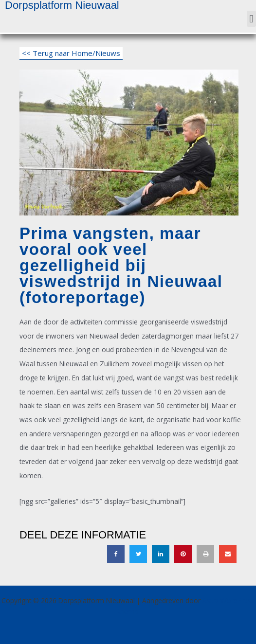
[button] (251, 19)
